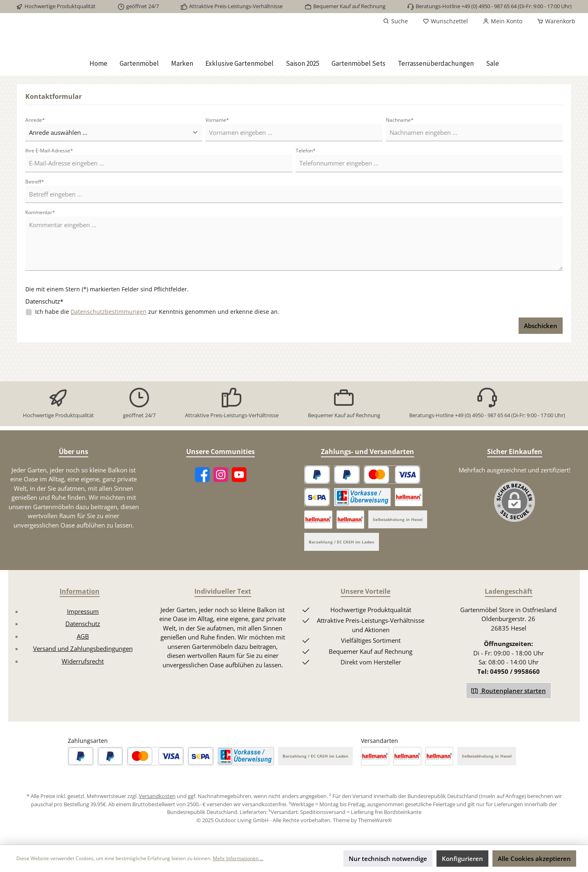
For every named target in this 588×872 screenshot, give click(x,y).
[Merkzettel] (445, 21)
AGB (83, 636)
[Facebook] (202, 475)
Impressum (83, 611)
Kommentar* (40, 243)
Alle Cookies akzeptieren (534, 859)
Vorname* (217, 150)
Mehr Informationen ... (238, 858)
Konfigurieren (462, 859)
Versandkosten (157, 796)
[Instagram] (221, 475)
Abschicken (541, 356)
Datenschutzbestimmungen (109, 342)
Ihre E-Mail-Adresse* (49, 181)
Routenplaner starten (509, 691)
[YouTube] (239, 475)
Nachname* (400, 150)
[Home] (98, 94)
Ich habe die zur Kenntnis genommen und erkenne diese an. (157, 342)
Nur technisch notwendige (388, 859)
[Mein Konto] (502, 21)
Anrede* (35, 150)
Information (80, 591)
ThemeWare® (375, 820)
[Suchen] (395, 21)
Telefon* (306, 181)
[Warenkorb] (554, 21)
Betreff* (35, 212)
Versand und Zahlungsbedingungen (83, 648)
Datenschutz (83, 624)
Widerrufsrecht (83, 661)
